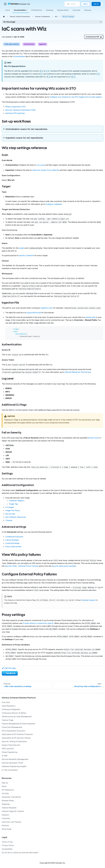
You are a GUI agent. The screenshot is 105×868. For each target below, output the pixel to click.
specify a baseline (27, 256)
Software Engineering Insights (14, 766)
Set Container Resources (16, 517)
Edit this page (9, 668)
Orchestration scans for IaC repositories (26, 129)
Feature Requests (9, 808)
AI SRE (5, 756)
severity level (93, 438)
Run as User (10, 514)
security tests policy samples (64, 566)
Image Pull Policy (13, 511)
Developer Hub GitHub (11, 797)
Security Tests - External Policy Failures (22, 566)
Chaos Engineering (9, 752)
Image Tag (13, 504)
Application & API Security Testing (16, 738)
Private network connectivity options (38, 623)
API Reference (37, 10)
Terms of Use (7, 842)
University (76, 10)
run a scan (40, 165)
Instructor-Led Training (11, 822)
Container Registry (17, 501)
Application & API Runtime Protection (17, 734)
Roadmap (50, 10)
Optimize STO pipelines (15, 113)
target (21, 248)
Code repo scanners (12, 44)
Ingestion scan (47, 308)
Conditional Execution (14, 537)
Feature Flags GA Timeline (13, 811)
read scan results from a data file (46, 170)
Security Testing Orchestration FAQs (20, 110)
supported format (34, 313)
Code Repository (9, 706)
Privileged (10, 507)
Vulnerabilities (19, 56)
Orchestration (29, 44)
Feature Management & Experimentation (18, 724)
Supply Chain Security (11, 745)
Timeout (9, 520)
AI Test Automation (10, 770)
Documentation (21, 10)
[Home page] (4, 17)
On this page (9, 22)
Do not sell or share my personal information (20, 853)
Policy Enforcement (13, 547)
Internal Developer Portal (12, 763)
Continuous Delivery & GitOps (14, 713)
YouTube (5, 793)
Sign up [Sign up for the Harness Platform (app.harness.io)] (96, 4)
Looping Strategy (12, 543)
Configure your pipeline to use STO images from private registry (76, 97)
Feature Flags (8, 720)
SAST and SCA (8, 749)
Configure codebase (54, 204)
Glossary (88, 10)
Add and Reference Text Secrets (78, 372)
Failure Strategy (12, 540)
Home (8, 10)
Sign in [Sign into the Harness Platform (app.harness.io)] (85, 4)
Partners (5, 826)
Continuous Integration (11, 709)
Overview (6, 702)
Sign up (5, 783)
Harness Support (89, 600)
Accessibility (7, 849)
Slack (4, 786)
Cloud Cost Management (12, 727)
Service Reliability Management (15, 759)
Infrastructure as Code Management (17, 717)
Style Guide (7, 829)
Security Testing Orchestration (14, 741)
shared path (91, 317)
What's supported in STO (15, 107)
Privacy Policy (8, 845)
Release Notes (63, 10)
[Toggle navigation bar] (5, 4)
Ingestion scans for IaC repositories (24, 138)
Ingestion (43, 44)
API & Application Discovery (14, 731)
